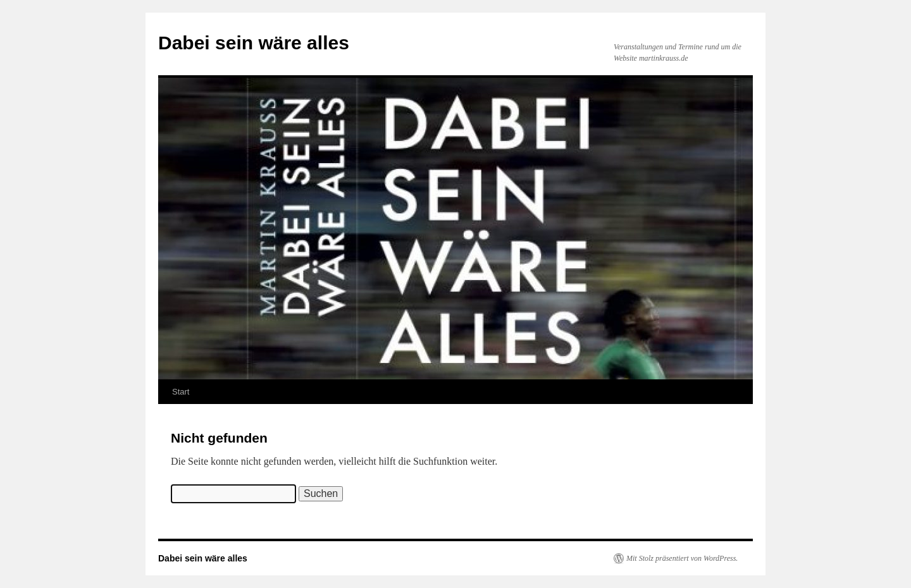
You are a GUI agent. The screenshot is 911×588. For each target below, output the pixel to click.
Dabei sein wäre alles (254, 43)
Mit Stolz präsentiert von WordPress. (682, 558)
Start (181, 392)
